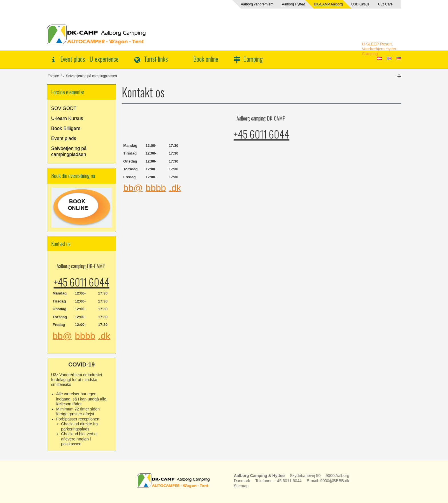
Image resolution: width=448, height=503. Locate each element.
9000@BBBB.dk (335, 481)
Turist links (156, 59)
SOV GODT (64, 108)
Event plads (64, 138)
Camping (253, 59)
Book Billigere (66, 128)
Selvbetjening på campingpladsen (69, 151)
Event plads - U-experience (89, 59)
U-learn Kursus (67, 118)
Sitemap (241, 486)
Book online (206, 59)
